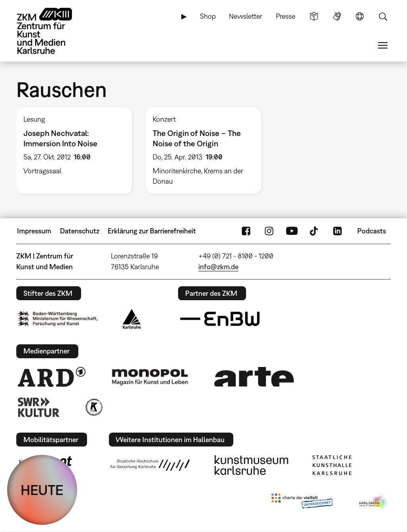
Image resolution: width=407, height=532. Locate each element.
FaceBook (246, 231)
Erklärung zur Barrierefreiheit (152, 231)
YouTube (292, 231)
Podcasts (372, 231)
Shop (208, 16)
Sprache (360, 16)
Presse (286, 16)
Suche (383, 16)
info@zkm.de (218, 267)
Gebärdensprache (337, 16)
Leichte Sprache (314, 16)
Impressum (34, 231)
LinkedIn (337, 231)
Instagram (269, 231)
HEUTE (42, 490)
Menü (383, 45)
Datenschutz (80, 231)
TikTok (315, 231)
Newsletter (246, 16)
